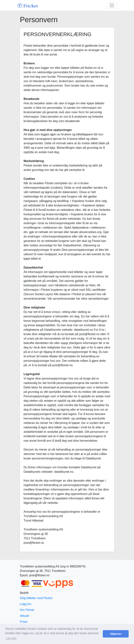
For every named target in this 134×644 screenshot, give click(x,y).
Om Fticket (27, 610)
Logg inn (26, 604)
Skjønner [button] (116, 634)
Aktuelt (24, 616)
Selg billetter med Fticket (36, 598)
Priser (24, 622)
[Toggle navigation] (112, 5)
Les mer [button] (11, 638)
